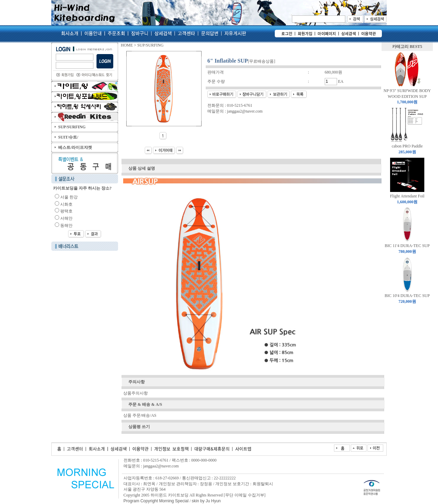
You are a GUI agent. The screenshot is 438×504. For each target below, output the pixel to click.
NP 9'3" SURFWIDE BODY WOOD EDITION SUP (407, 96)
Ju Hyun (213, 501)
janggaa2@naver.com (245, 111)
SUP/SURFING (72, 127)
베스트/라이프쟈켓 (75, 147)
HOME (127, 45)
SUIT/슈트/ (68, 137)
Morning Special (173, 501)
